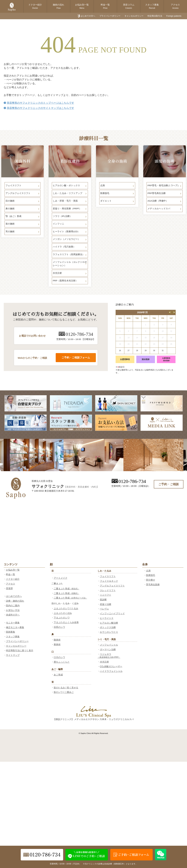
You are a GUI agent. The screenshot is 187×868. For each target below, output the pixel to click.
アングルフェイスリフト (112, 586)
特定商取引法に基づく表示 (20, 650)
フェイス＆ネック (109, 581)
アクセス (175, 6)
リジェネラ (109, 656)
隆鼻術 (57, 640)
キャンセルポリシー (134, 16)
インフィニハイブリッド (112, 613)
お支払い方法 (13, 610)
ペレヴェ (104, 609)
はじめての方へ (88, 16)
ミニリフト (106, 595)
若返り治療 (106, 604)
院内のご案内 (13, 606)
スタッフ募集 (152, 6)
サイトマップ (13, 655)
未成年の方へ (13, 615)
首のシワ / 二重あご (64, 692)
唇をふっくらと (62, 662)
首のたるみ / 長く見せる (66, 688)
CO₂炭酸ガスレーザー (111, 666)
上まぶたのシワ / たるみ (66, 608)
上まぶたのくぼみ (63, 613)
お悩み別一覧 (82, 6)
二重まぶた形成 (67, 589)
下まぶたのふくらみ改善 (66, 622)
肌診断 (103, 600)
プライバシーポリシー (110, 16)
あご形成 (58, 675)
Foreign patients (174, 16)
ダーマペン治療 (108, 649)
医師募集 (11, 632)
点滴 (148, 571)
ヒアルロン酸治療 (109, 623)
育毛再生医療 (153, 585)
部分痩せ (151, 580)
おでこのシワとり (109, 632)
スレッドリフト (108, 590)
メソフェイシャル (109, 645)
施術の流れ (58, 6)
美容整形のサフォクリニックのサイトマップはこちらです (39, 108)
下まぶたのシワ (62, 618)
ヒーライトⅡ (107, 618)
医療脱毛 (151, 575)
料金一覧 (105, 6)
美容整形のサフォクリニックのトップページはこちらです (39, 103)
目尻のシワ (59, 627)
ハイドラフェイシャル (111, 671)
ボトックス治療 (108, 627)
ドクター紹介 (35, 6)
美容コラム (129, 6)
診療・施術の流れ (15, 601)
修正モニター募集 (15, 627)
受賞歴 (9, 588)
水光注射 (104, 662)
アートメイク (61, 578)
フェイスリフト (108, 576)
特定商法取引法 (155, 16)
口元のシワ (59, 657)
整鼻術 (57, 644)
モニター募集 (13, 623)
